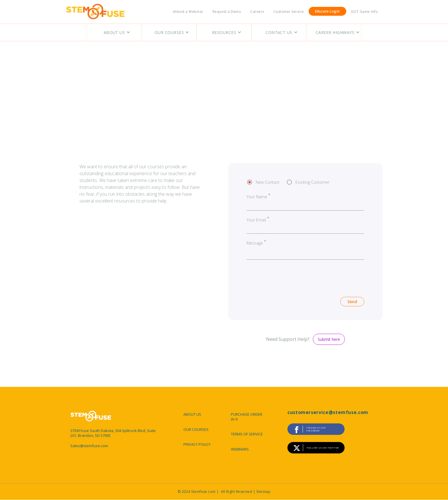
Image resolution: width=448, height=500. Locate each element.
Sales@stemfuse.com (89, 446)
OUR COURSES (196, 429)
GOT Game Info (364, 12)
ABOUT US (192, 414)
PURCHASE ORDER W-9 (247, 417)
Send (352, 302)
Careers (257, 12)
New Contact (268, 182)
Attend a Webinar (188, 12)
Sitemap (263, 492)
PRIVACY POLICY (197, 444)
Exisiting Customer (312, 182)
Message (255, 243)
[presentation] (290, 277)
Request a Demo (227, 12)
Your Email (256, 220)
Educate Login (327, 11)
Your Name (257, 197)
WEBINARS (240, 449)
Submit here (329, 339)
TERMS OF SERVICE (247, 434)
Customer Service (289, 12)
